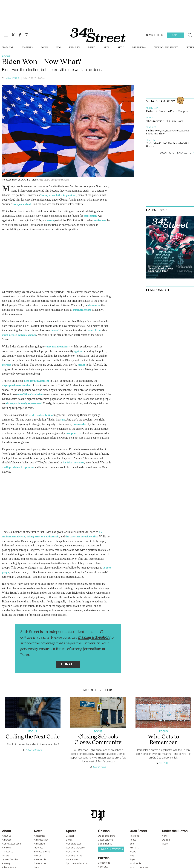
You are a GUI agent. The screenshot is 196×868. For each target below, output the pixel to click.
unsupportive (74, 430)
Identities (39, 844)
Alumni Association (11, 840)
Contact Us (8, 847)
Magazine (8, 48)
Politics (38, 851)
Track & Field (72, 855)
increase (7, 363)
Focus (45, 48)
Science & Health (43, 847)
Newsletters (154, 35)
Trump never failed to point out (59, 195)
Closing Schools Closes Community (98, 736)
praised (55, 329)
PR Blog (6, 859)
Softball (70, 836)
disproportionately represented (33, 401)
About (7, 827)
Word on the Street (166, 48)
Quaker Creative (10, 855)
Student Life (40, 859)
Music (92, 48)
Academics (40, 832)
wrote (51, 220)
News (38, 827)
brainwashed (80, 421)
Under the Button (175, 827)
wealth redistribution (41, 412)
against (78, 350)
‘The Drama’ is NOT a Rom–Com (164, 121)
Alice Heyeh (44, 180)
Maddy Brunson (34, 746)
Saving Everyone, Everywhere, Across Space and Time (168, 132)
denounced (95, 305)
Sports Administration (77, 859)
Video (165, 840)
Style (121, 48)
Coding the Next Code (33, 733)
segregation (91, 215)
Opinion (104, 827)
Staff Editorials (105, 840)
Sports (71, 827)
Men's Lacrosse (74, 840)
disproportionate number (17, 383)
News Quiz (103, 863)
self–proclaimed (16, 464)
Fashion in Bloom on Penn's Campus (167, 111)
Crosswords (104, 859)
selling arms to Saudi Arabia (45, 533)
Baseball (70, 832)
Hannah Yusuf (12, 78)
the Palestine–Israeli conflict (86, 533)
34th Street (139, 827)
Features (27, 48)
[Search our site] (190, 35)
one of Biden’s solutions (31, 392)
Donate (175, 35)
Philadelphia (40, 855)
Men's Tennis (72, 847)
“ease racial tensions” (58, 345)
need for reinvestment (37, 379)
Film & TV (75, 48)
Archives (6, 844)
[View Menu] (6, 35)
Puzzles (104, 854)
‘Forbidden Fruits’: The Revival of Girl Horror (167, 145)
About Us (7, 832)
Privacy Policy (9, 863)
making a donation (94, 633)
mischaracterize (83, 309)
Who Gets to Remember (163, 736)
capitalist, (32, 464)
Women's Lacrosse (75, 844)
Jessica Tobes (99, 763)
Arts (106, 48)
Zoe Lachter (165, 759)
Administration (41, 836)
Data (36, 863)
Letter (190, 48)
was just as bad (22, 204)
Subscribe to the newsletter (177, 153)
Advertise (7, 836)
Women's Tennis (74, 851)
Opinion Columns (107, 832)
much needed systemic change (20, 334)
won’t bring (95, 329)
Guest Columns (106, 836)
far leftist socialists (74, 459)
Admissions (40, 840)
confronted (101, 220)
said (63, 417)
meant (82, 363)
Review (150, 118)
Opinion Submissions (111, 845)
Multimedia (139, 48)
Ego (59, 48)
